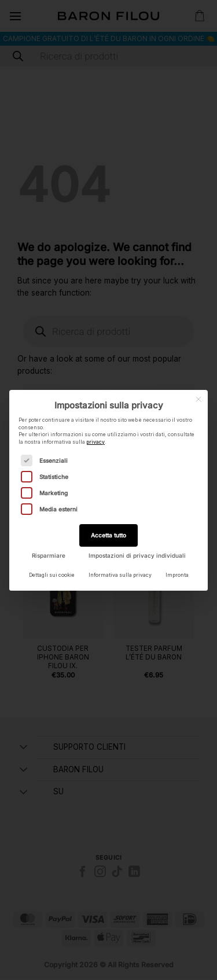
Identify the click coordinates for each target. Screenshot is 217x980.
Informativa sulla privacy (120, 575)
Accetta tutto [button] (108, 535)
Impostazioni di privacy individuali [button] (137, 555)
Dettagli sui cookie (52, 575)
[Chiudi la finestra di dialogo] (198, 399)
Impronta (177, 575)
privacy (95, 442)
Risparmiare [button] (49, 555)
